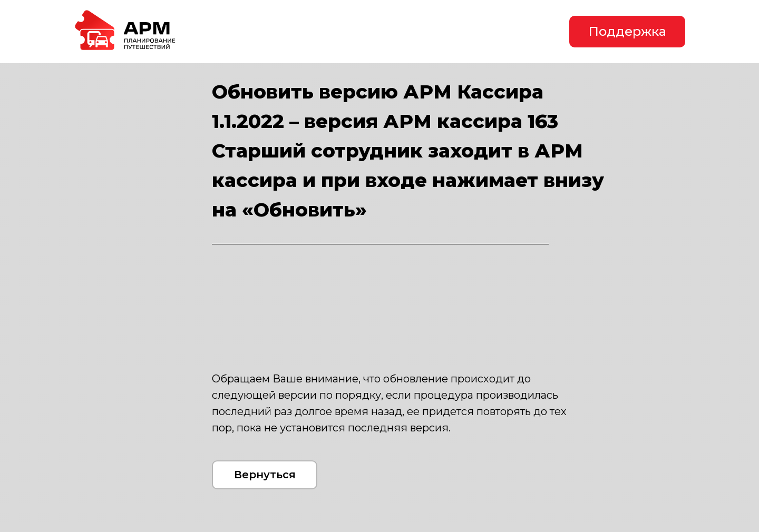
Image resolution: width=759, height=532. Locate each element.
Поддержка (627, 31)
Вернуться (265, 475)
